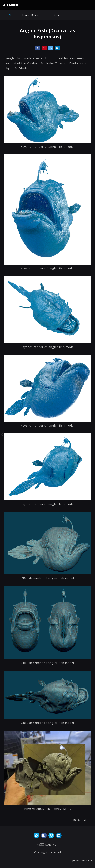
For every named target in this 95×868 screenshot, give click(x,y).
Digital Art (56, 15)
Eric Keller (11, 5)
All (10, 15)
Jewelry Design (31, 15)
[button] (80, 820)
